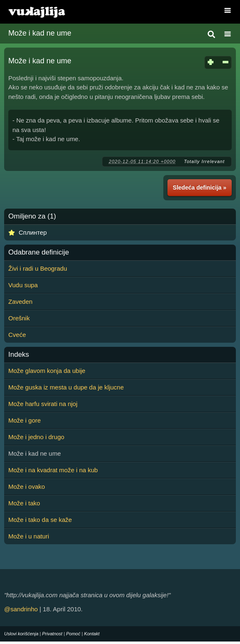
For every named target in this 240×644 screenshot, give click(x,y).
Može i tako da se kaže (40, 520)
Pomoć (73, 634)
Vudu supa (23, 285)
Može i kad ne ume (40, 33)
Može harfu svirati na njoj (43, 404)
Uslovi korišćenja (21, 634)
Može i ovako (27, 487)
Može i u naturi (29, 536)
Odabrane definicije (39, 252)
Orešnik (19, 318)
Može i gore (24, 420)
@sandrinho (21, 609)
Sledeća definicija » (200, 187)
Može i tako (24, 503)
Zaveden (20, 302)
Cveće (17, 335)
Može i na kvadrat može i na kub (53, 470)
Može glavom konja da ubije (47, 371)
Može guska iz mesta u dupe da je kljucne (66, 387)
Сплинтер (33, 232)
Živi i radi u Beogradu (38, 268)
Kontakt (92, 634)
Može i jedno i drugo (36, 437)
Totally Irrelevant (204, 161)
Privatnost (52, 634)
